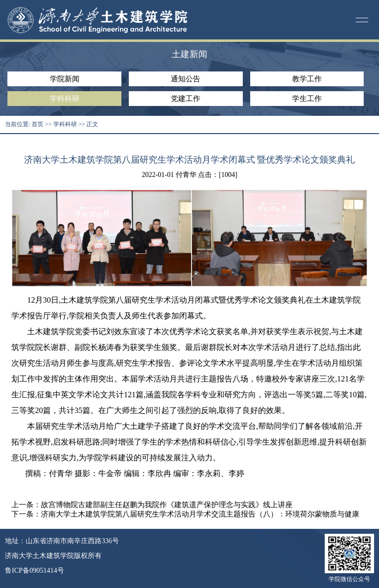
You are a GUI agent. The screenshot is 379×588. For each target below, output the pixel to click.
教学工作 (307, 79)
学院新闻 (65, 79)
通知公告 (186, 79)
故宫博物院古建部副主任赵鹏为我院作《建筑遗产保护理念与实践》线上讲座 (167, 505)
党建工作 (186, 99)
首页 (38, 124)
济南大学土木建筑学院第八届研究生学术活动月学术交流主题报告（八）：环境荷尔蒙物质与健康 (200, 514)
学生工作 (307, 99)
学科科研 (65, 99)
